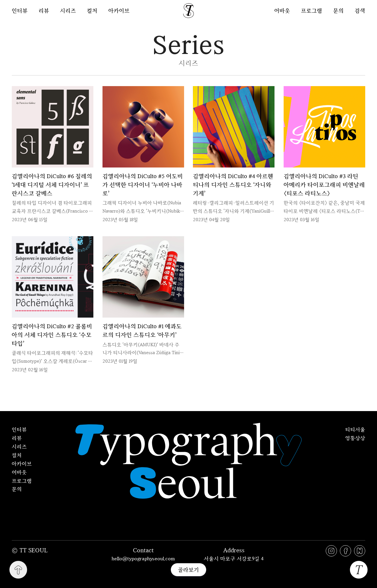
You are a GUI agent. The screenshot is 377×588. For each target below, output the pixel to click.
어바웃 (282, 10)
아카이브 (119, 11)
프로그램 (312, 10)
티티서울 (355, 429)
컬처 (92, 11)
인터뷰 (20, 11)
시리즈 (68, 11)
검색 (360, 10)
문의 (338, 10)
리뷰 (44, 11)
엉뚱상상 (355, 438)
